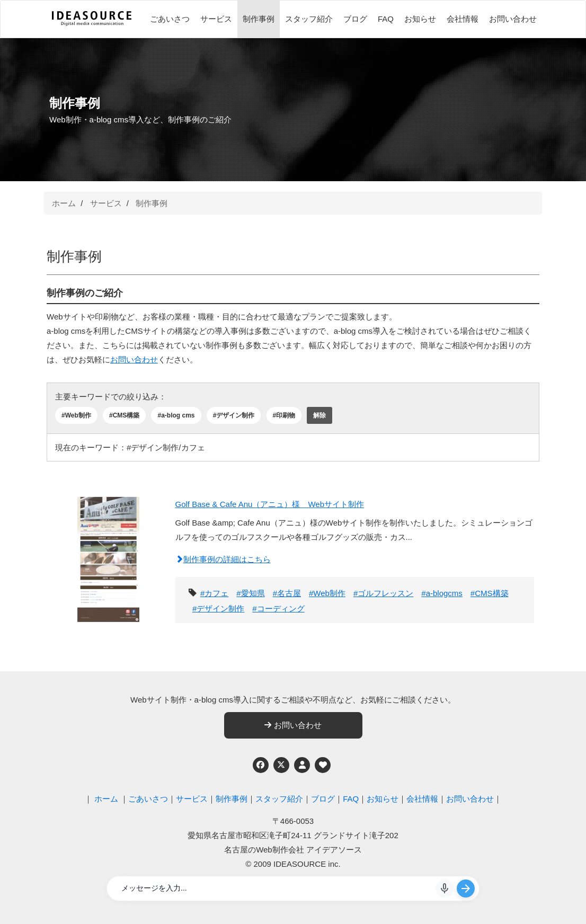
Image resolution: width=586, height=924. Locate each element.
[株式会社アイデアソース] (92, 24)
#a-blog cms (176, 415)
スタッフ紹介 (309, 19)
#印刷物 (284, 415)
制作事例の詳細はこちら (223, 559)
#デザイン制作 (234, 415)
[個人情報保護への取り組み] (302, 765)
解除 (319, 415)
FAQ (386, 19)
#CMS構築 (124, 415)
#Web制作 (76, 415)
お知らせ (420, 19)
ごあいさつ (170, 19)
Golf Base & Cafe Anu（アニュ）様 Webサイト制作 (270, 504)
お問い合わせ (513, 19)
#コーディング (278, 608)
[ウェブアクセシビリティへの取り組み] (323, 765)
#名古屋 (287, 593)
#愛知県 (250, 593)
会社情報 (463, 19)
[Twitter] (281, 765)
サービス (216, 19)
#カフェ (214, 593)
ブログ (355, 19)
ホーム (64, 203)
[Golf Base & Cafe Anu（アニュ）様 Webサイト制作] (108, 558)
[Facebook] (261, 765)
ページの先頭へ (564, 902)
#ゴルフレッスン (383, 593)
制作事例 (259, 19)
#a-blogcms (442, 593)
